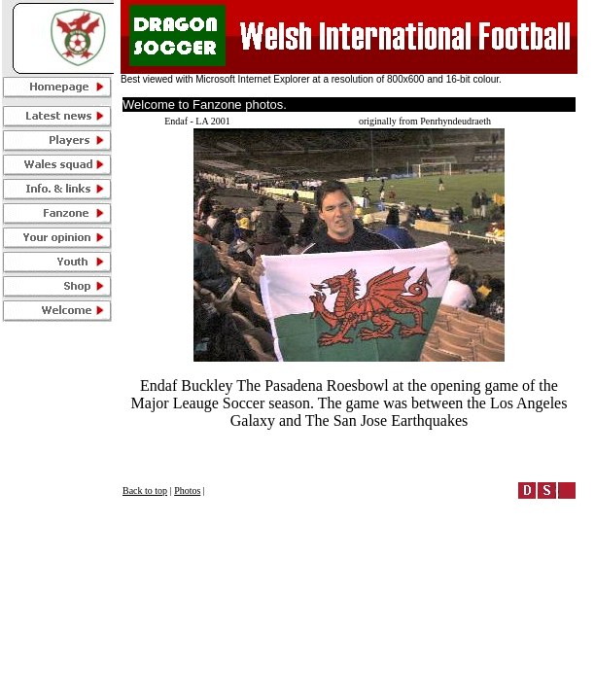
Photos (187, 490)
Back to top (145, 490)
